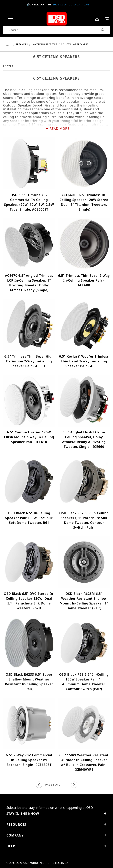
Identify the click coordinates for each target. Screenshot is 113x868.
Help (56, 846)
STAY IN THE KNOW (56, 814)
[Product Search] (50, 30)
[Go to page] (57, 785)
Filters (56, 66)
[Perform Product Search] (103, 30)
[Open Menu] (11, 19)
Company (56, 835)
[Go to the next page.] (74, 785)
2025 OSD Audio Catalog (71, 4)
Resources (56, 824)
